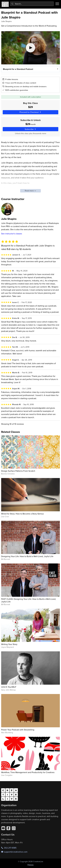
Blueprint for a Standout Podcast (18, 69)
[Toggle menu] (57, 4)
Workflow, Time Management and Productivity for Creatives (28, 772)
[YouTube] (3, 828)
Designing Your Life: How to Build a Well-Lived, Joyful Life (27, 556)
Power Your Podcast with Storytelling (18, 730)
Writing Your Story (9, 644)
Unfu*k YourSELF (9, 687)
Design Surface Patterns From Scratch (18, 471)
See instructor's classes (12, 234)
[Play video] (31, 48)
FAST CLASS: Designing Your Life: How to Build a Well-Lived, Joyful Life (29, 600)
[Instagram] (14, 828)
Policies (31, 865)
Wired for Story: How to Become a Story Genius (22, 514)
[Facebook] (8, 828)
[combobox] (32, 4)
